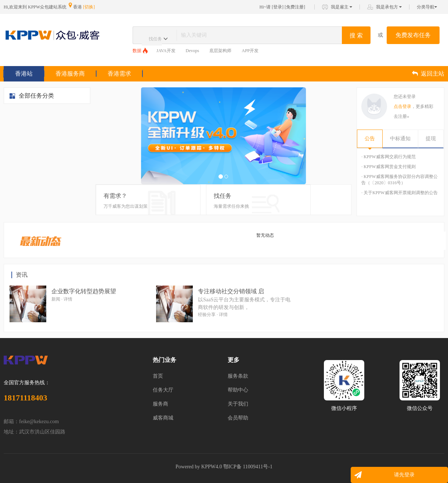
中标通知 (400, 139)
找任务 (155, 39)
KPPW (208, 467)
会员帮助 (238, 418)
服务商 (160, 404)
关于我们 (238, 404)
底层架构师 (220, 51)
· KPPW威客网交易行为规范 (388, 157)
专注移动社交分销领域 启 (231, 291)
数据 (137, 51)
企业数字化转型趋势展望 (84, 291)
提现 (431, 139)
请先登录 (404, 475)
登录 (278, 7)
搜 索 (356, 35)
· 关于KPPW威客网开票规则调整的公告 (399, 193)
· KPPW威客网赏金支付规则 (388, 167)
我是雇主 (342, 7)
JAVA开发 (166, 51)
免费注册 (295, 7)
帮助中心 (238, 390)
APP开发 (250, 51)
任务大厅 (163, 390)
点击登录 (402, 106)
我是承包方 (389, 7)
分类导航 (427, 7)
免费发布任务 (413, 35)
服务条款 (238, 376)
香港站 (24, 74)
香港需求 (119, 74)
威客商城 (163, 418)
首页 (158, 376)
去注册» (401, 116)
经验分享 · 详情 (213, 315)
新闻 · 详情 (62, 299)
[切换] (89, 7)
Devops (193, 51)
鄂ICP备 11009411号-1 (248, 467)
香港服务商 (70, 74)
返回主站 (428, 74)
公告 (370, 139)
